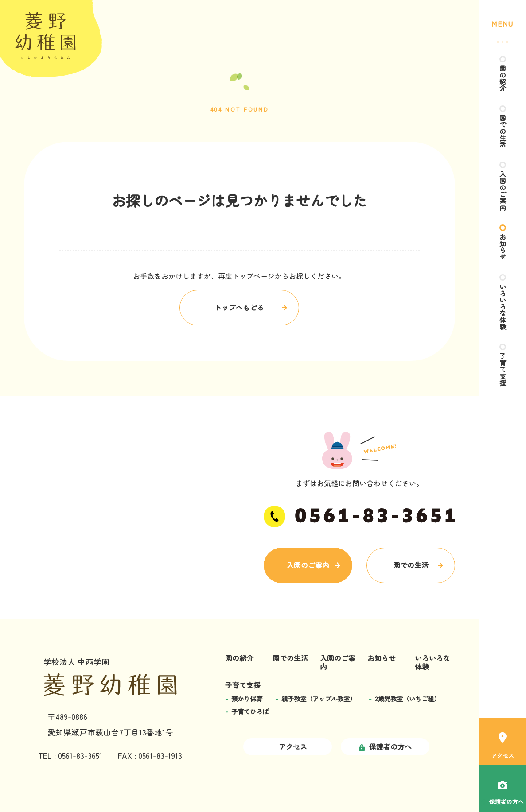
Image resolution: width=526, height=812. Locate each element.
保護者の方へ (385, 746)
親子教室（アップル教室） (319, 698)
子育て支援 (503, 382)
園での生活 (503, 134)
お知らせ (503, 254)
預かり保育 (247, 698)
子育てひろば (250, 711)
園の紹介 (503, 79)
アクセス (503, 742)
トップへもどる (239, 307)
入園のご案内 (503, 196)
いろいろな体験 (503, 316)
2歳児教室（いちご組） (408, 698)
